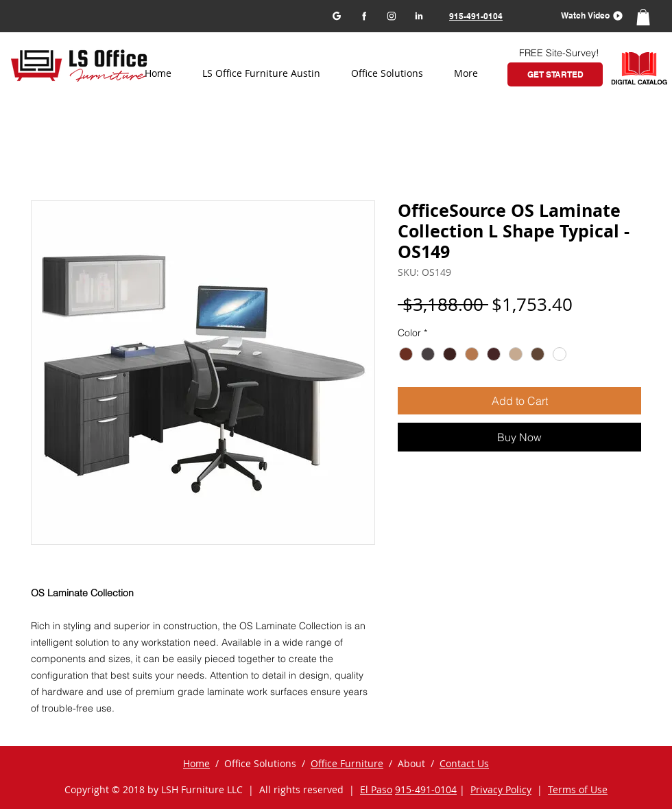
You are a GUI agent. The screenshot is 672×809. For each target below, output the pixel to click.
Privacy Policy (501, 789)
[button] (587, 15)
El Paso (376, 789)
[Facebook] (364, 15)
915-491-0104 (426, 789)
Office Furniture (347, 763)
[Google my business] (336, 15)
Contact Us (464, 763)
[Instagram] (391, 15)
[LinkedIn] (419, 15)
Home (196, 763)
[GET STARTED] (555, 74)
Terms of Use (578, 789)
